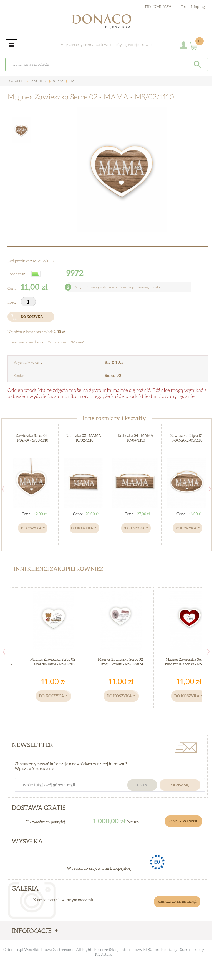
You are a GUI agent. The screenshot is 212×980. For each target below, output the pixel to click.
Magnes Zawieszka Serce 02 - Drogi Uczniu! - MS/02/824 (121, 662)
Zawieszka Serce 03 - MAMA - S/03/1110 (33, 438)
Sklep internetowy (126, 949)
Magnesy (38, 81)
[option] (122, 170)
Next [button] (208, 652)
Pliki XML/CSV (158, 7)
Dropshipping (193, 7)
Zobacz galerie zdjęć (177, 902)
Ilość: (12, 302)
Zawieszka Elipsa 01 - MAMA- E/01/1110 (188, 438)
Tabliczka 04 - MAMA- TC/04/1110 (136, 438)
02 (71, 81)
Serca (58, 81)
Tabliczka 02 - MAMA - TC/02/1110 (84, 438)
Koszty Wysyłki (184, 821)
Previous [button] (4, 652)
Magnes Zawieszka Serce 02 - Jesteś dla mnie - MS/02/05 (54, 662)
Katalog (16, 81)
